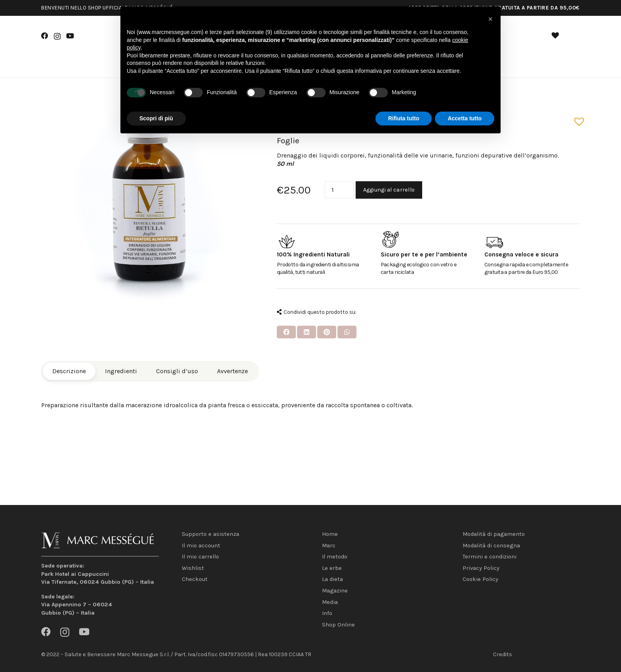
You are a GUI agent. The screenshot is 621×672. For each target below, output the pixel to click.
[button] (576, 118)
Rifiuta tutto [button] (404, 118)
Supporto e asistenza (210, 534)
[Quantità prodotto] (339, 190)
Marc (329, 546)
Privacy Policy (481, 568)
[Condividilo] (286, 332)
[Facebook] (45, 36)
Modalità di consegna (491, 546)
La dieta (332, 579)
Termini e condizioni (490, 557)
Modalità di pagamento (494, 534)
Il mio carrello (200, 557)
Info (327, 613)
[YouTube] (70, 36)
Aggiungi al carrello (389, 190)
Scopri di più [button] (156, 118)
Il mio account (201, 546)
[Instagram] (57, 36)
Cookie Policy (480, 579)
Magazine (335, 591)
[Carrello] (571, 37)
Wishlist (193, 568)
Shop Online (338, 625)
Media (330, 602)
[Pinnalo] (327, 332)
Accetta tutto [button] (465, 118)
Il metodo (335, 557)
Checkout (195, 579)
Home (330, 534)
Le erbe (332, 568)
